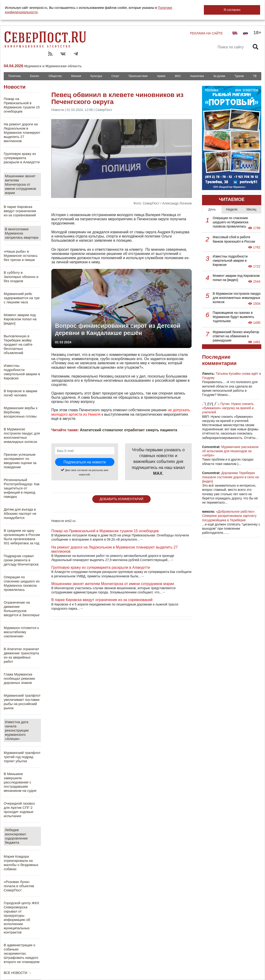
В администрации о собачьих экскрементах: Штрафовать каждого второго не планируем (22, 953)
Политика (15, 76)
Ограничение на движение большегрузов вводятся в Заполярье (22, 609)
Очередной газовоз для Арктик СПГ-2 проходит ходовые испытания (19, 810)
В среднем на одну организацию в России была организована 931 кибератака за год (22, 537)
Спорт (115, 76)
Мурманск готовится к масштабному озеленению (21, 632)
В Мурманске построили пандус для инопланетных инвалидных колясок (22, 435)
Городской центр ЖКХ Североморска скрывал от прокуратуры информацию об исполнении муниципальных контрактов (22, 918)
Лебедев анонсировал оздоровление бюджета (16, 836)
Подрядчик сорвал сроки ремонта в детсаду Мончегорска (21, 560)
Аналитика (197, 76)
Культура (96, 76)
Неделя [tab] (232, 209)
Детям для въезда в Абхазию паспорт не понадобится (20, 513)
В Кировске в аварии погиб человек (20, 393)
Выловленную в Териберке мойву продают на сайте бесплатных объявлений (18, 344)
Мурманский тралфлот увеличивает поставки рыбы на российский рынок (22, 702)
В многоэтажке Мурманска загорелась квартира (22, 233)
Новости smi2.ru (63, 521)
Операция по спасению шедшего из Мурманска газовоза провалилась (22, 583)
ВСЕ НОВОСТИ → (18, 973)
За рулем (219, 76)
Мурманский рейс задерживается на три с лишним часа (22, 298)
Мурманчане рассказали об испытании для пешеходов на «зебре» (230, 451)
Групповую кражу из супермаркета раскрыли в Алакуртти (22, 158)
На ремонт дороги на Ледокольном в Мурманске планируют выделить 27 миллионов (22, 132)
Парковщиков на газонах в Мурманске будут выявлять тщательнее (233, 317)
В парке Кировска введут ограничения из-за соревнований (20, 211)
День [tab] (212, 209)
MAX (158, 473)
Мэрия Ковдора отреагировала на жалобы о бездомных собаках (21, 863)
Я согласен (232, 10)
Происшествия (138, 76)
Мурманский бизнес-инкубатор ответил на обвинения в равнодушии (236, 336)
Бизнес (35, 76)
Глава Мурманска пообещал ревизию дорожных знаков (19, 678)
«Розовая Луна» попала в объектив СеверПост (19, 886)
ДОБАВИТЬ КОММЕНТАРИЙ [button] (121, 499)
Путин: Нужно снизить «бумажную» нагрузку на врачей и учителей (228, 408)
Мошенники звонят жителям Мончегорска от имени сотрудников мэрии (20, 184)
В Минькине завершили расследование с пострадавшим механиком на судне (20, 782)
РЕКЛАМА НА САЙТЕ (206, 33)
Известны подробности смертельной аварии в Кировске (22, 372)
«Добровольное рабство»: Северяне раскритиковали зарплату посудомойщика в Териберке (229, 516)
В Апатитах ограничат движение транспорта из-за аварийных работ (21, 655)
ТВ (255, 76)
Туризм (239, 76)
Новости (15, 87)
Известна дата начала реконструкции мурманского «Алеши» (17, 730)
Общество (55, 76)
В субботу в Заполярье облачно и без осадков (21, 277)
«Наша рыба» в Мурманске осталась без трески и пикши (21, 256)
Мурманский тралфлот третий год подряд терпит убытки (22, 757)
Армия (161, 76)
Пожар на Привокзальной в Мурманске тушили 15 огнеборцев (22, 105)
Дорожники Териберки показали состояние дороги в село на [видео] (230, 477)
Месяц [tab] (251, 209)
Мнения (76, 76)
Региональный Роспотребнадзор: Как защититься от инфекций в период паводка (22, 488)
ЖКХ (178, 76)
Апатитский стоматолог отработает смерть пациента (128, 430)
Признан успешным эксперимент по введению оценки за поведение (20, 461)
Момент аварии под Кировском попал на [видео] (20, 319)
